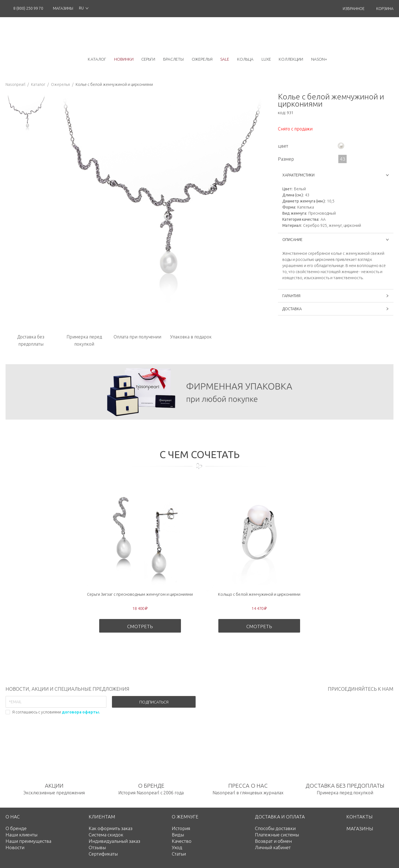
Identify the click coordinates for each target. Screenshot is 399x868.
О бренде (16, 828)
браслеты (173, 59)
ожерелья (202, 59)
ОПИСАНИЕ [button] (336, 240)
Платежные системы (277, 835)
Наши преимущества (28, 841)
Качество (182, 841)
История (181, 828)
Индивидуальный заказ (114, 841)
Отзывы (97, 847)
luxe (266, 59)
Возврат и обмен (273, 841)
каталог (97, 59)
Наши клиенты (21, 835)
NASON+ (319, 59)
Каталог (38, 84)
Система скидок (106, 835)
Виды (178, 835)
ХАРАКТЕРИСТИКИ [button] (336, 175)
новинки (124, 59)
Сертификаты (103, 854)
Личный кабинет (273, 847)
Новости (15, 847)
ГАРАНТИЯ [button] (336, 296)
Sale (225, 59)
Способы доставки (275, 828)
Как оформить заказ (111, 828)
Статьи (179, 854)
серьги (148, 59)
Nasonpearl (15, 84)
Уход (177, 847)
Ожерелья (60, 84)
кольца (245, 59)
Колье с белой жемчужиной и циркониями (114, 84)
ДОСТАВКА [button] (336, 309)
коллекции (291, 59)
